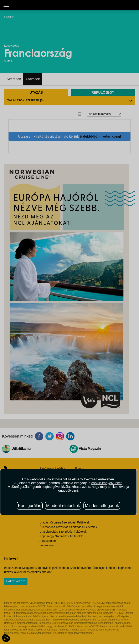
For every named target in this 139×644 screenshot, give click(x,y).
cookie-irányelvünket (107, 483)
